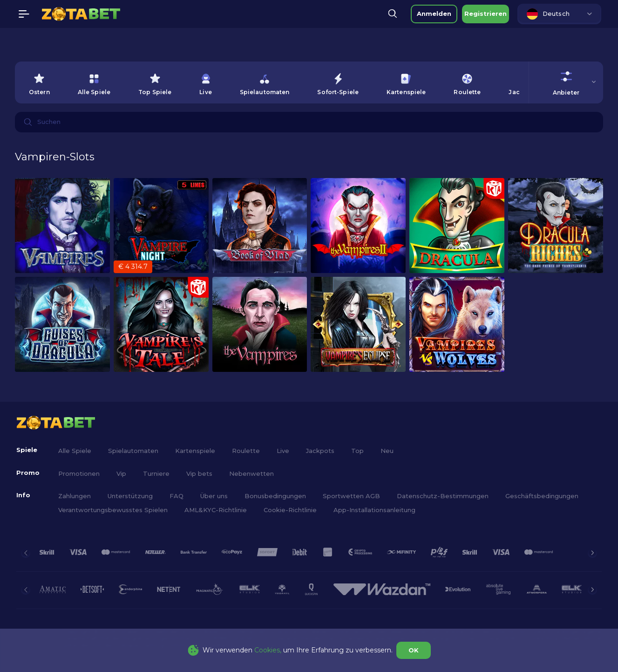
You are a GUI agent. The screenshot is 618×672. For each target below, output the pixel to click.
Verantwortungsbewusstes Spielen (113, 510)
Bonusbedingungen (275, 496)
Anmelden (434, 14)
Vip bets (199, 473)
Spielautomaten (133, 451)
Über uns (214, 496)
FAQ (177, 496)
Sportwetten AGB (351, 496)
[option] (39, 82)
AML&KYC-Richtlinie (216, 510)
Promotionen (79, 473)
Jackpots (320, 451)
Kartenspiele (195, 451)
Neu (387, 451)
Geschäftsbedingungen (542, 496)
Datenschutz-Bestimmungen (443, 496)
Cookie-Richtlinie (290, 510)
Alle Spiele (75, 451)
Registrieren (486, 14)
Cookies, (268, 650)
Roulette (246, 451)
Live (283, 451)
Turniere (156, 473)
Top (357, 451)
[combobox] (559, 14)
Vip (121, 473)
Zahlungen (75, 496)
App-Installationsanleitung (374, 510)
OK (414, 650)
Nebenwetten (251, 473)
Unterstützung (130, 496)
